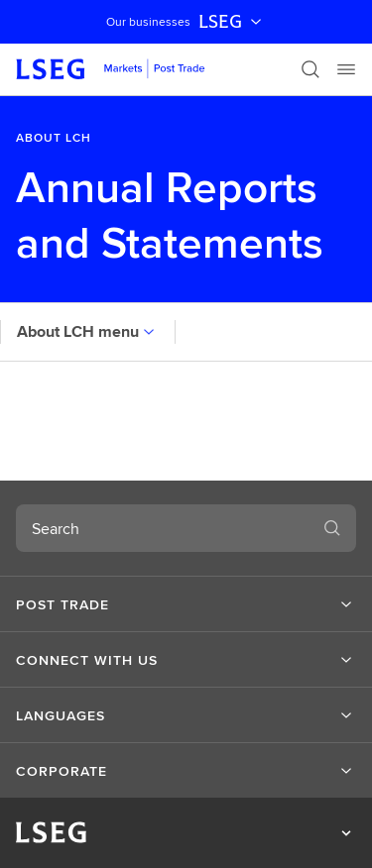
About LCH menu (88, 331)
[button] (186, 604)
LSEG (232, 22)
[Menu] (346, 69)
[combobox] (162, 528)
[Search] (310, 69)
